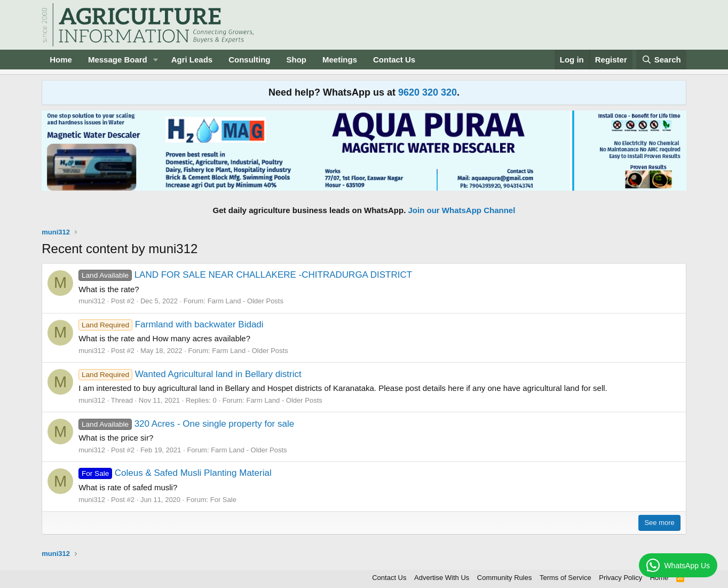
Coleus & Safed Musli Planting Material (175, 473)
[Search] (661, 60)
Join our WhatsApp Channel (462, 210)
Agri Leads (192, 60)
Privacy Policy (620, 578)
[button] (156, 60)
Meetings (340, 60)
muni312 (92, 301)
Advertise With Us (442, 578)
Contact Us (394, 60)
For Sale (223, 500)
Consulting (249, 60)
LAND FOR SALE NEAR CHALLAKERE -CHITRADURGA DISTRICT (245, 275)
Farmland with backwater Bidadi (171, 324)
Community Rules (505, 578)
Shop (297, 60)
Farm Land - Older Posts (246, 301)
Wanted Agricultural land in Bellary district (190, 374)
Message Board (118, 60)
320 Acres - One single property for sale (186, 424)
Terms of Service (565, 578)
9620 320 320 (428, 92)
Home (61, 60)
